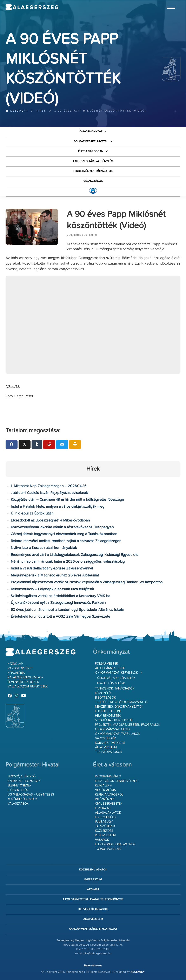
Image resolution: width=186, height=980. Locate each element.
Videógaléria (105, 790)
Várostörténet (20, 668)
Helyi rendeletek (108, 716)
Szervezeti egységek (24, 781)
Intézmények (105, 799)
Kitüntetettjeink (108, 711)
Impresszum (93, 880)
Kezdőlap (17, 111)
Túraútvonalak (108, 849)
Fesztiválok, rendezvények (116, 781)
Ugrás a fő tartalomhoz (170, 2)
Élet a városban (91, 151)
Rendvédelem (105, 835)
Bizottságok (105, 698)
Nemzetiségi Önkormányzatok (119, 707)
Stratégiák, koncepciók (114, 720)
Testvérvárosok (109, 752)
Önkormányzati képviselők (117, 673)
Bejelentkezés (93, 966)
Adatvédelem (93, 919)
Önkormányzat (91, 132)
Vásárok (102, 840)
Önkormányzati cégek (113, 729)
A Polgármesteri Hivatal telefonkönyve (93, 899)
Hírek (41, 111)
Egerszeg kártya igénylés (93, 161)
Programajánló (108, 776)
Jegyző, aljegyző (22, 776)
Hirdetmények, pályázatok (93, 171)
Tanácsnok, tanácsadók (115, 689)
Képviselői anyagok (93, 909)
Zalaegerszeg (32, 7)
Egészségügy (106, 817)
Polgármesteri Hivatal (91, 141)
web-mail (93, 889)
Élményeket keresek (23, 682)
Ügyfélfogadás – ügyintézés (31, 795)
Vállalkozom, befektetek (28, 687)
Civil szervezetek (109, 804)
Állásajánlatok (108, 813)
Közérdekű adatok (23, 799)
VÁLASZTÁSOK (93, 181)
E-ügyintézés (18, 790)
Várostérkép (105, 738)
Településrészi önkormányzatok (121, 702)
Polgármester (107, 664)
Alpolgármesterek (110, 668)
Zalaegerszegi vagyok (26, 677)
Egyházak (103, 808)
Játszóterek (105, 826)
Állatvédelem (106, 747)
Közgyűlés (104, 693)
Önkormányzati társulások (118, 734)
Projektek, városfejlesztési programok (128, 725)
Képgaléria (16, 673)
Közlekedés (104, 831)
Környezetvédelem (110, 743)
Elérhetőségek (20, 786)
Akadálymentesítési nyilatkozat (93, 929)
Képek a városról (109, 795)
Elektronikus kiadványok (115, 844)
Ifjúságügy (104, 822)
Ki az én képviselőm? (111, 683)
